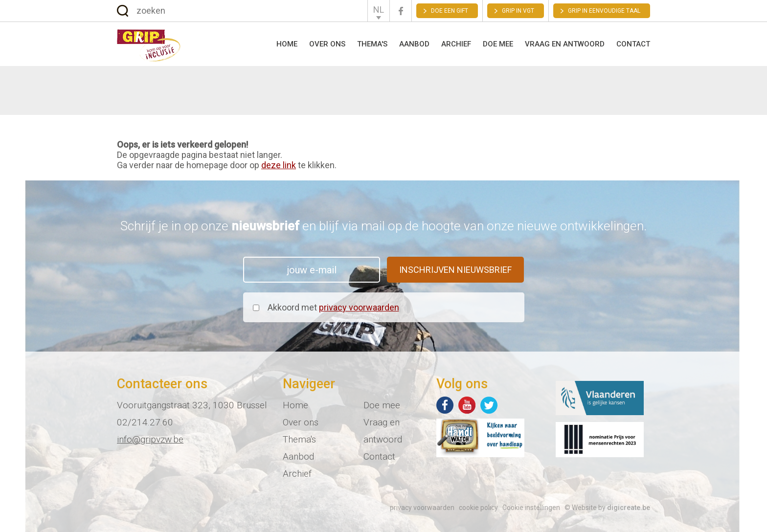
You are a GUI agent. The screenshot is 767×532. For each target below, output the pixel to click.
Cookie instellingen (531, 508)
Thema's (372, 44)
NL (379, 10)
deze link (279, 165)
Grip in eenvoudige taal (604, 11)
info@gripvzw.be (150, 439)
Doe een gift (450, 11)
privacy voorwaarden (359, 307)
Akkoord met (333, 307)
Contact (633, 44)
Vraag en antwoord (565, 44)
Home (287, 44)
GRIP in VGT (518, 11)
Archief (456, 44)
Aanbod (414, 44)
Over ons (327, 44)
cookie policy (478, 508)
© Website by (607, 508)
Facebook (401, 11)
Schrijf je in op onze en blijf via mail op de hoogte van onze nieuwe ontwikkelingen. (383, 226)
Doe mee (498, 44)
